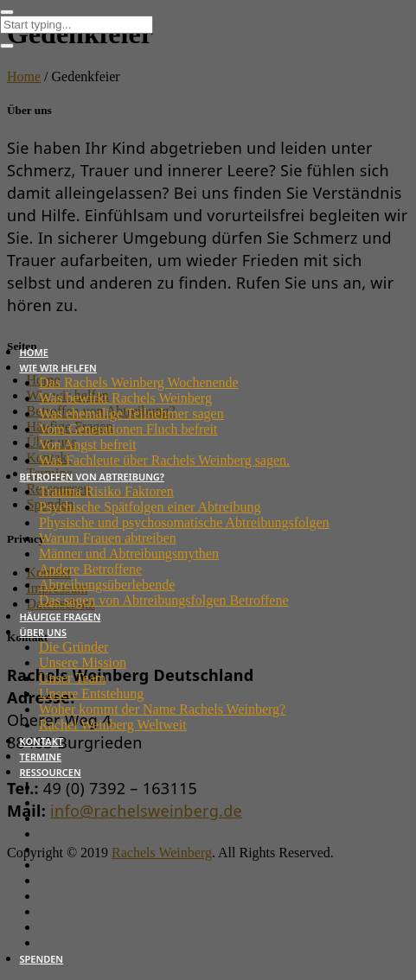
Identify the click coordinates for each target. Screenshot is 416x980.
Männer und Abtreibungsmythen (129, 554)
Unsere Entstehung (91, 694)
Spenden (42, 959)
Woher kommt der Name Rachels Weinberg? (162, 709)
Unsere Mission (83, 662)
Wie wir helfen (58, 368)
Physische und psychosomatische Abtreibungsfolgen (184, 522)
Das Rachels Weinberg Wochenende (139, 382)
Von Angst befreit (88, 445)
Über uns (44, 632)
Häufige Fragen (61, 617)
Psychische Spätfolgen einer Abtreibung (150, 507)
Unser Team (72, 678)
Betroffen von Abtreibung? (92, 477)
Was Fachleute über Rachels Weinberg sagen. (164, 460)
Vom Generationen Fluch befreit (128, 429)
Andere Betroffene (90, 569)
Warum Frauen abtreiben (108, 538)
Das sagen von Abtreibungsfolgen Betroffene (164, 600)
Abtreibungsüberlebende (107, 585)
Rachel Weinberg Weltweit (113, 725)
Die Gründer (74, 647)
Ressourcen (51, 772)
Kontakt (42, 741)
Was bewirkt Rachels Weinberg (125, 398)
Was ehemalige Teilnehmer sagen (131, 414)
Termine (41, 757)
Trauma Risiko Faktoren (106, 491)
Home (34, 352)
